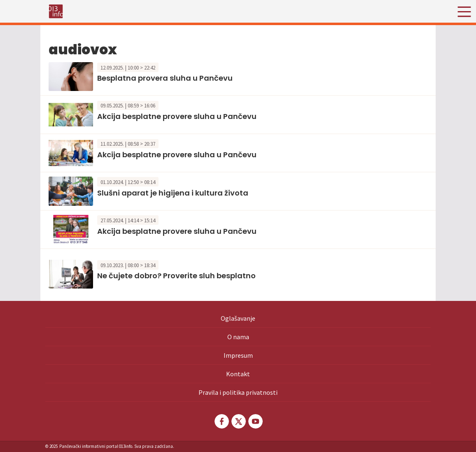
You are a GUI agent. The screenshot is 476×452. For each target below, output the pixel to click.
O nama (238, 337)
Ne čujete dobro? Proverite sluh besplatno (176, 276)
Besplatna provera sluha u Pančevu (165, 78)
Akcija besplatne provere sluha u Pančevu (177, 116)
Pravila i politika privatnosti (238, 392)
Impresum (238, 355)
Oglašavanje (238, 318)
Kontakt (238, 374)
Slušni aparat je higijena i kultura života (173, 193)
